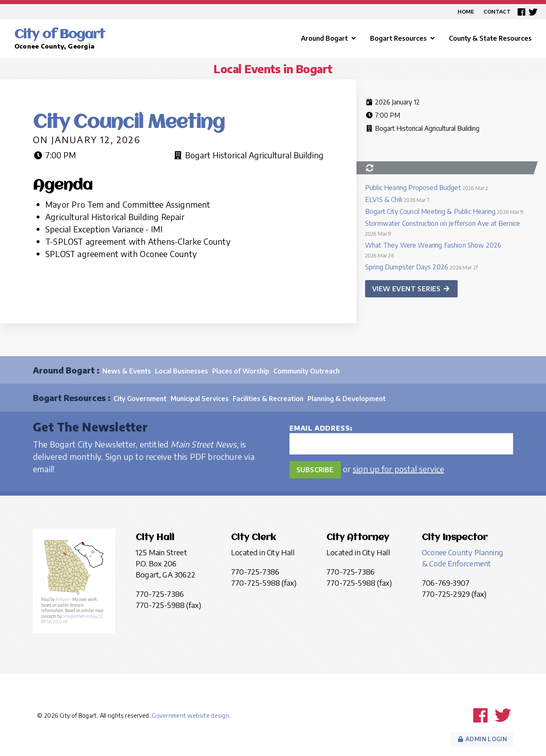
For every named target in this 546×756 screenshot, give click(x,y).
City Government (140, 399)
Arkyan (62, 599)
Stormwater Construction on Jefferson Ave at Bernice (443, 223)
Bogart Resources (403, 38)
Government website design (190, 715)
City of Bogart (60, 35)
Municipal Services (200, 399)
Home (466, 12)
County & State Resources (490, 38)
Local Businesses (182, 371)
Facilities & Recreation (268, 399)
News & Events (127, 371)
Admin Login (482, 739)
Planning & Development (347, 399)
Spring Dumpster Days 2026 (407, 267)
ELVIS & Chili (384, 199)
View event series (411, 289)
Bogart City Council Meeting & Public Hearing (430, 211)
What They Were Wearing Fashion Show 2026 (433, 245)
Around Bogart (329, 38)
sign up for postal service (398, 469)
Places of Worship (241, 371)
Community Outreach (307, 371)
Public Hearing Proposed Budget (413, 188)
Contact (497, 12)
